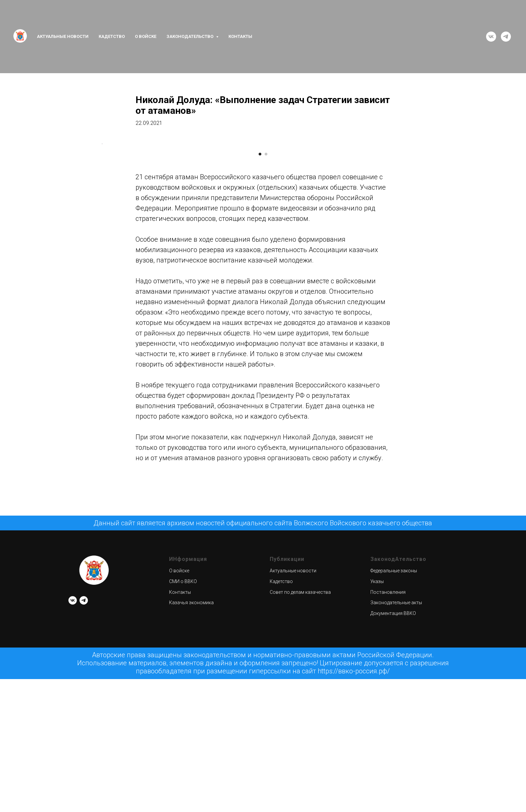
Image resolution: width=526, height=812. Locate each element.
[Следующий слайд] (424, 236)
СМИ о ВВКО (183, 766)
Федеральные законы (394, 755)
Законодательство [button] (190, 36)
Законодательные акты (396, 787)
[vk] (491, 37)
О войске (146, 36)
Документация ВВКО (393, 798)
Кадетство (112, 36)
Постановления (388, 776)
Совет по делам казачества (300, 776)
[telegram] (506, 37)
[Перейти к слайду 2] (266, 338)
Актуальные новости (63, 36)
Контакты (240, 36)
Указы (377, 766)
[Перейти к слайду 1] (260, 338)
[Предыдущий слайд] (102, 236)
